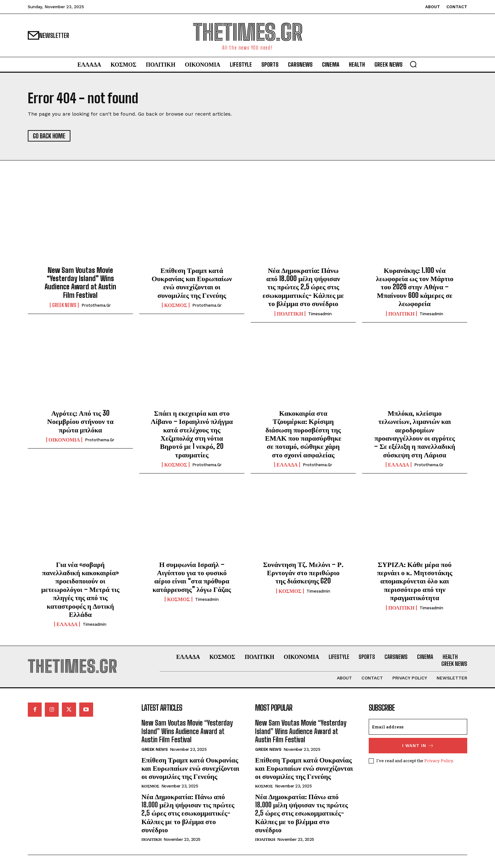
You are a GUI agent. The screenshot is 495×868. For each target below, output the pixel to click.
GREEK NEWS (64, 305)
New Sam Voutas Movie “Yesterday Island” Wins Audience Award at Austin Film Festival (80, 283)
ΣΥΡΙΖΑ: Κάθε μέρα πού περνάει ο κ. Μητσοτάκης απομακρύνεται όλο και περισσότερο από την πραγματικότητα (415, 581)
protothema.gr (96, 305)
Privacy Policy (439, 761)
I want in (418, 746)
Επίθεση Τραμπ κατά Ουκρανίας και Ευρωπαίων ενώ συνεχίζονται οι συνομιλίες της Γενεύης (192, 283)
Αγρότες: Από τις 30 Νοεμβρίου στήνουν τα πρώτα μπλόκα (80, 421)
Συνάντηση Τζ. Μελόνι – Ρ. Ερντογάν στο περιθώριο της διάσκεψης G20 (303, 573)
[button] (413, 64)
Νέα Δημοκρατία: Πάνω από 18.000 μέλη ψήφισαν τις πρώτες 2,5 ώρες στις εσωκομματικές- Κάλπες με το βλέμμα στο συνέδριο (303, 287)
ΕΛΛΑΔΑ (287, 465)
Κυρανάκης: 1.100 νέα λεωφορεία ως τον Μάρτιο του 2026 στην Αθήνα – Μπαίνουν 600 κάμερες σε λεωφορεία (415, 287)
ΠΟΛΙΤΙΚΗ (290, 314)
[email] (418, 727)
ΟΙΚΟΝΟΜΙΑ (64, 440)
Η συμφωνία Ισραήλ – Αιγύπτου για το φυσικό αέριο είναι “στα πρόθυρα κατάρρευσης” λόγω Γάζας (192, 577)
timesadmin (320, 314)
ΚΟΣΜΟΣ (176, 305)
